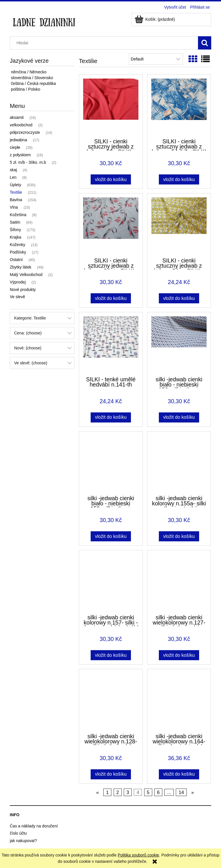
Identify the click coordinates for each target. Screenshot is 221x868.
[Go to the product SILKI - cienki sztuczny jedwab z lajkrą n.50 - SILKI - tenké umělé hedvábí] (111, 106)
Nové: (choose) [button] (28, 348)
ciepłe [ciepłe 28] (15, 147)
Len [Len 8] (13, 177)
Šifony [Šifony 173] (15, 230)
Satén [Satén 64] (15, 222)
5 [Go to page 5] (148, 792)
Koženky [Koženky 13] (18, 245)
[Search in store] (105, 43)
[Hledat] (205, 43)
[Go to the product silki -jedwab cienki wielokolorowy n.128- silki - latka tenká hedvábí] (111, 701)
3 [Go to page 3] (128, 792)
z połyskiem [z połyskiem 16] (20, 155)
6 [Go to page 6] (158, 792)
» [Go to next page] (192, 792)
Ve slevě (17, 297)
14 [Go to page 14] (181, 792)
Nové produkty (23, 290)
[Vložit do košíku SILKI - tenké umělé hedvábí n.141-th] (111, 417)
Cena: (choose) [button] (28, 333)
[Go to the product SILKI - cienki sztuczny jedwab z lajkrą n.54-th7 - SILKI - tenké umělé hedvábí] (179, 106)
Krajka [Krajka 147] (16, 237)
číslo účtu (18, 833)
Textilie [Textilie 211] (16, 192)
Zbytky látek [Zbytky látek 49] (21, 267)
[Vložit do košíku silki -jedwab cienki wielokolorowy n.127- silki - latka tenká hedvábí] (179, 655)
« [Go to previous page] (97, 792)
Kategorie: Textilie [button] (30, 318)
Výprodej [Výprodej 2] (18, 282)
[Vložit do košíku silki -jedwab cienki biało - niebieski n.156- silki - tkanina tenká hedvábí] (179, 417)
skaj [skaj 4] (13, 170)
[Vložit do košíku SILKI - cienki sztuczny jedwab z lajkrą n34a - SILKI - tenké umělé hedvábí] (179, 298)
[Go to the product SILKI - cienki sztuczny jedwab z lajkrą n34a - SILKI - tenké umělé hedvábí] (179, 225)
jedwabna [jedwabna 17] (18, 140)
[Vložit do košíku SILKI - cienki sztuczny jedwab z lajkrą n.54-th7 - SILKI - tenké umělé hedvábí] (179, 179)
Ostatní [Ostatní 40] (16, 260)
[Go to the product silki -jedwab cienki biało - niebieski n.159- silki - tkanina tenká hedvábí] (111, 463)
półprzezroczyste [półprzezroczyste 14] (25, 132)
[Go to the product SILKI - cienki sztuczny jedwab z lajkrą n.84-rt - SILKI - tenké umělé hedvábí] (111, 225)
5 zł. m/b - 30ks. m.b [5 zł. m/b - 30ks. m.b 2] (28, 162)
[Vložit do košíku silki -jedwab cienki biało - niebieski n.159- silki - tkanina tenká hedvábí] (111, 536)
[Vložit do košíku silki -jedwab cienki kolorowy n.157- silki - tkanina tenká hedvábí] (111, 655)
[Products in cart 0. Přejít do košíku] (155, 19)
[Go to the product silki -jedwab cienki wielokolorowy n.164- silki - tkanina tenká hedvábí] (179, 701)
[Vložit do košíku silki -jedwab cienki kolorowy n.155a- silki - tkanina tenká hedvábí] (179, 536)
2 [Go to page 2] (118, 792)
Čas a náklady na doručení (34, 826)
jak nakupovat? (23, 841)
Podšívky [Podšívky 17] (18, 252)
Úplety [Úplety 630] (16, 185)
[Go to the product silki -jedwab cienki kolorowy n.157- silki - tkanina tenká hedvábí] (111, 582)
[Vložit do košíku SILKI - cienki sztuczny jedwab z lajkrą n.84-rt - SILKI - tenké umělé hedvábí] (111, 298)
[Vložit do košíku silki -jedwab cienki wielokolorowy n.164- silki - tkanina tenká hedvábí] (179, 774)
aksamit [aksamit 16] (17, 117)
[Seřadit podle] (156, 59)
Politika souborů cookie (138, 855)
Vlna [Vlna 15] (14, 207)
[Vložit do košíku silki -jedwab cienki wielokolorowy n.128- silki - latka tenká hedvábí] (111, 774)
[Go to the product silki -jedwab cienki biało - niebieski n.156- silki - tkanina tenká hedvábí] (179, 344)
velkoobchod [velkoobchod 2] (21, 125)
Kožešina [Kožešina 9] (18, 215)
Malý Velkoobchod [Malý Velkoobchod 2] (26, 275)
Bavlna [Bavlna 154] (16, 200)
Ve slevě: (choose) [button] (31, 363)
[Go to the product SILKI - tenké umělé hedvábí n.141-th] (111, 344)
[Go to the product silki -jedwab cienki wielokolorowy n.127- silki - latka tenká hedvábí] (179, 582)
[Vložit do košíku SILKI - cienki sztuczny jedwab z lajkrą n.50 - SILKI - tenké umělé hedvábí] (111, 179)
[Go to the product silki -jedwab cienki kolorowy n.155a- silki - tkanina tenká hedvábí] (179, 463)
